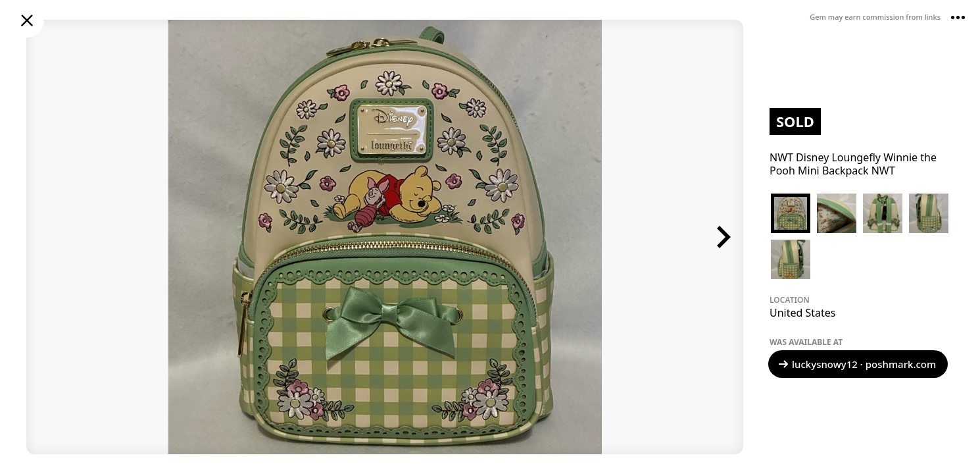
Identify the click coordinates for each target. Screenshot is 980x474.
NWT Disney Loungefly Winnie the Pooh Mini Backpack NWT (853, 164)
